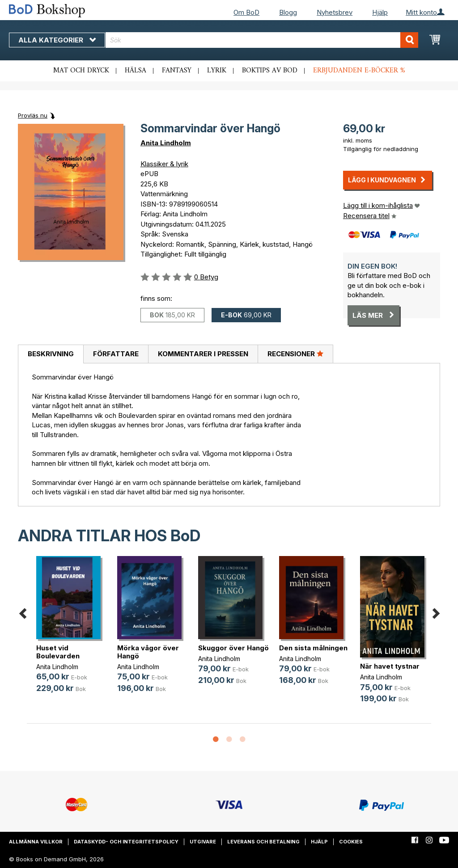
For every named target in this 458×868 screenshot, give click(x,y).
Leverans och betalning (263, 842)
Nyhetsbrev (335, 12)
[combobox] (262, 40)
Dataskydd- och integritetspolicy (126, 842)
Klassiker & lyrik (164, 164)
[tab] (51, 354)
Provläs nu (33, 115)
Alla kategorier (57, 40)
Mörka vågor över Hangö (148, 652)
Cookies (351, 842)
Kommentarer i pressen (203, 354)
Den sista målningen (313, 648)
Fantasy (177, 71)
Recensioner (295, 354)
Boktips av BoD (270, 71)
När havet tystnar (390, 666)
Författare (116, 354)
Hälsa (136, 71)
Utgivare (203, 842)
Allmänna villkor (36, 842)
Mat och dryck (81, 71)
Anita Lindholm (166, 143)
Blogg (288, 12)
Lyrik (217, 71)
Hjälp (380, 12)
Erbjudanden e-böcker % (359, 71)
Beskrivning (51, 354)
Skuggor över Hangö (233, 648)
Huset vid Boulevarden (58, 652)
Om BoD (246, 12)
